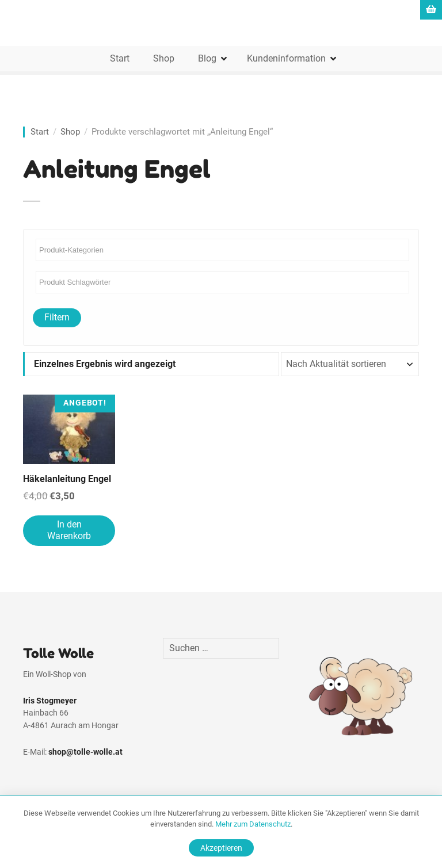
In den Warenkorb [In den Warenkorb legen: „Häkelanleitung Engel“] (69, 530)
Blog (207, 58)
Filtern (57, 317)
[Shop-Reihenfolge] (350, 364)
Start (120, 58)
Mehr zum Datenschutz (253, 824)
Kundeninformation (286, 58)
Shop (164, 58)
